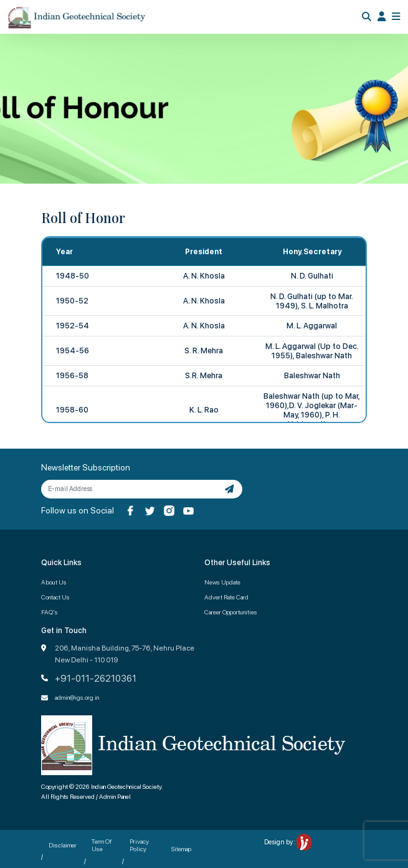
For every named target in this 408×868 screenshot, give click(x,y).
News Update (222, 582)
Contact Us (55, 597)
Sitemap (181, 849)
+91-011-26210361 (96, 679)
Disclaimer (63, 845)
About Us (54, 582)
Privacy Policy (139, 845)
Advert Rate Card (226, 597)
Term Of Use (102, 845)
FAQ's (50, 612)
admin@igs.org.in (77, 697)
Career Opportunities (231, 612)
